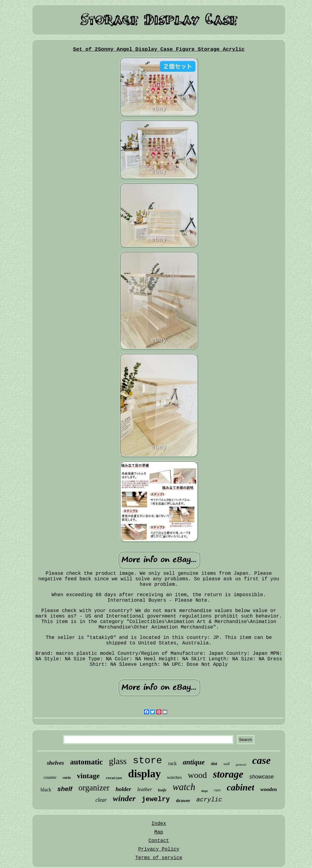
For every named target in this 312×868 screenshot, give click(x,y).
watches (174, 777)
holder (123, 789)
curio (67, 778)
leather (145, 789)
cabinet (240, 787)
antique (194, 762)
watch (184, 787)
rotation (114, 778)
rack (173, 763)
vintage (88, 776)
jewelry (156, 799)
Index (159, 824)
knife (162, 790)
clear (101, 800)
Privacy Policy (159, 849)
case (261, 760)
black (46, 790)
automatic (86, 762)
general (241, 764)
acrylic (209, 800)
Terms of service (159, 858)
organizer (94, 788)
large (204, 791)
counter (50, 777)
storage (228, 774)
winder (124, 799)
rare (217, 790)
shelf (65, 789)
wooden (269, 789)
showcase (262, 777)
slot (214, 764)
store (147, 761)
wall (227, 764)
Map (159, 832)
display (145, 774)
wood (197, 775)
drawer (183, 801)
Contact (159, 841)
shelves (55, 763)
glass (118, 761)
